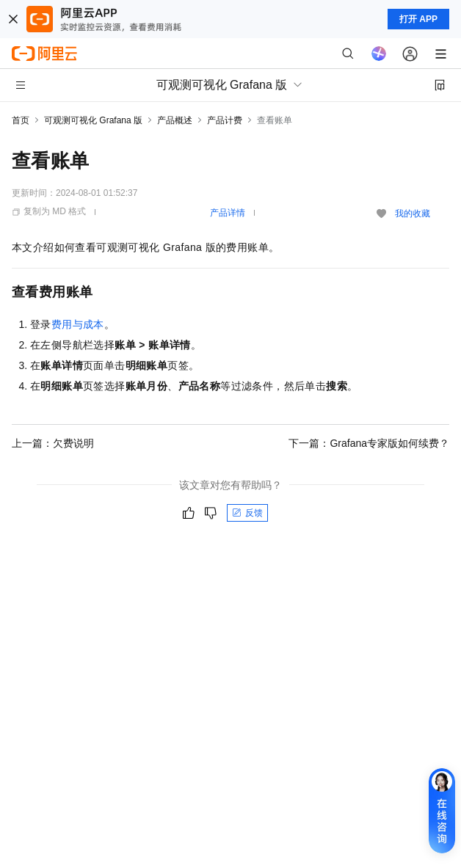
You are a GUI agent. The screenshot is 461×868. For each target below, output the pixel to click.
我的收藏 (413, 214)
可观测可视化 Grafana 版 (93, 120)
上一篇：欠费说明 (53, 443)
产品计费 (225, 120)
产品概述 (175, 120)
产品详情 (228, 213)
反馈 (247, 513)
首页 (21, 120)
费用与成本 (78, 324)
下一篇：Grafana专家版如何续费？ (369, 443)
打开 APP (418, 19)
